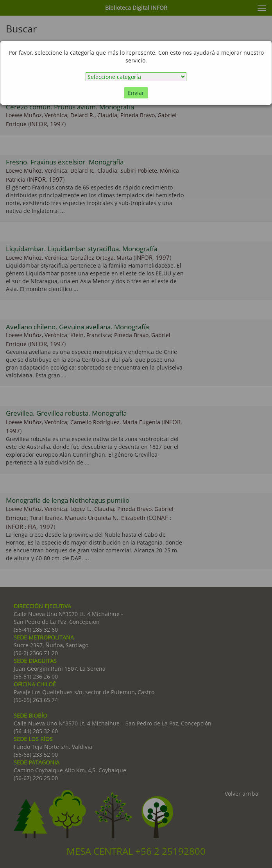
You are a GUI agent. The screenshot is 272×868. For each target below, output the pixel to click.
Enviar (136, 93)
